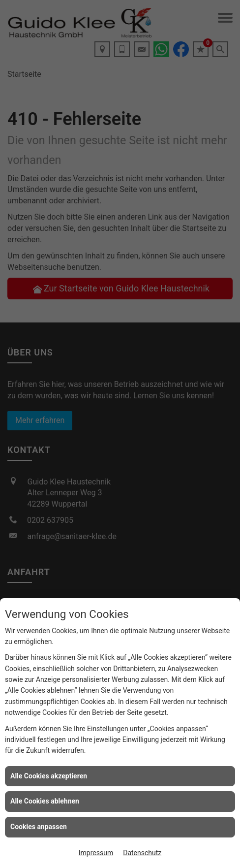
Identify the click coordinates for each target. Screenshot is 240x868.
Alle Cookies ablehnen (45, 801)
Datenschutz (142, 853)
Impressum (96, 853)
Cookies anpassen (39, 827)
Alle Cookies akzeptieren (49, 776)
